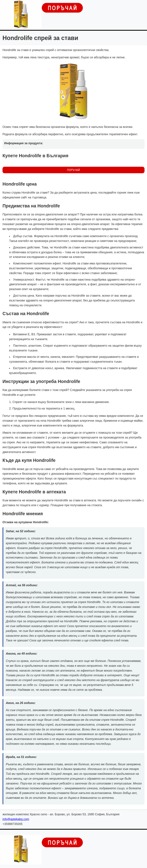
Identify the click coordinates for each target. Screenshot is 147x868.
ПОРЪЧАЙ (73, 170)
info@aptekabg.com (16, 819)
